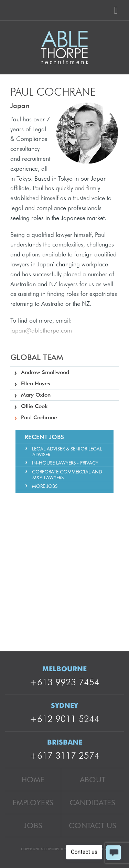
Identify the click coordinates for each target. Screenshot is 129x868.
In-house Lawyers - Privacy (65, 463)
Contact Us (93, 825)
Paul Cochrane (39, 417)
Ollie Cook (34, 406)
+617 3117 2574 (64, 755)
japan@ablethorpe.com (41, 330)
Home (33, 779)
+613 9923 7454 (64, 682)
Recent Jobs (44, 437)
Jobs (33, 825)
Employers (33, 802)
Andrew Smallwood (45, 372)
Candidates (92, 802)
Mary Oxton (36, 395)
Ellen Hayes (36, 383)
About (93, 779)
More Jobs (45, 486)
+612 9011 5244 (64, 719)
